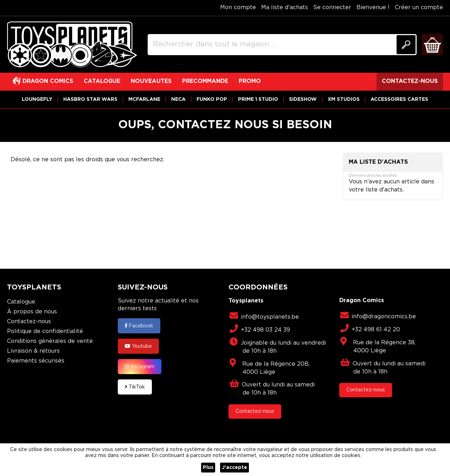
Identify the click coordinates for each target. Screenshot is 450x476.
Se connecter (332, 8)
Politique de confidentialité (45, 331)
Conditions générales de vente (50, 341)
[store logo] (72, 45)
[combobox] (282, 45)
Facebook (139, 326)
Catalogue (21, 302)
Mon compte (238, 8)
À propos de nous (32, 312)
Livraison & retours (33, 351)
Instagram (140, 366)
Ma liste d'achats (285, 8)
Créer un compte (419, 8)
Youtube (138, 346)
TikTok (135, 387)
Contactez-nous (29, 322)
